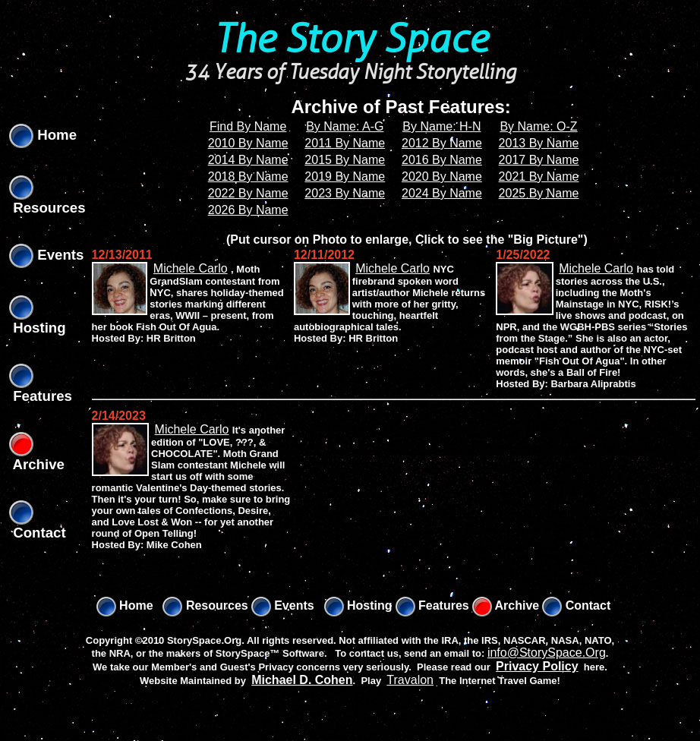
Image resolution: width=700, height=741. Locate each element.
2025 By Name (539, 193)
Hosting (358, 605)
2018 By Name (248, 177)
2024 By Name (442, 193)
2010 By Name (248, 143)
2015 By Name (345, 160)
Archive (506, 605)
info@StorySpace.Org (547, 653)
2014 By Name (248, 160)
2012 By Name (442, 143)
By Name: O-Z (538, 126)
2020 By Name (442, 177)
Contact (576, 605)
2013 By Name (539, 143)
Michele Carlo (191, 268)
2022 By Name (248, 193)
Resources (205, 605)
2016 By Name (442, 160)
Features (432, 605)
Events (46, 255)
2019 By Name (345, 177)
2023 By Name (345, 193)
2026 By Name (248, 210)
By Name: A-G (345, 126)
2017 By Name (539, 160)
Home (43, 135)
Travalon (410, 680)
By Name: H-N (441, 126)
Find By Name (248, 126)
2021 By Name (539, 177)
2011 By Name (345, 143)
